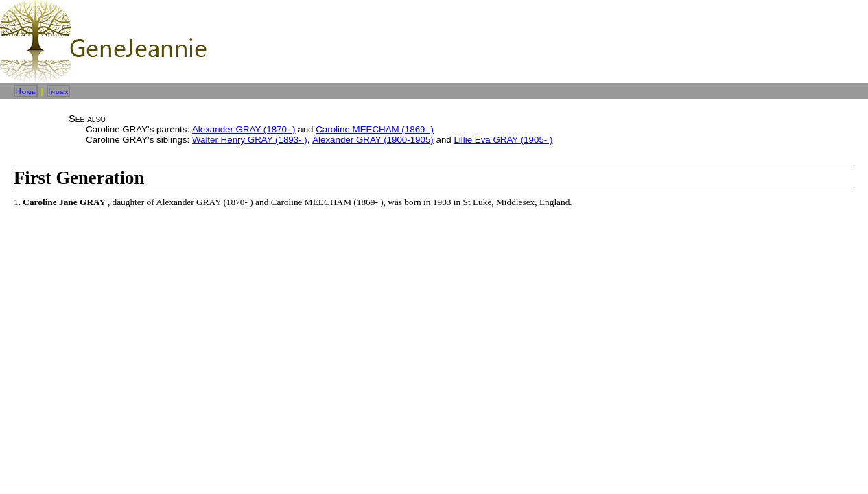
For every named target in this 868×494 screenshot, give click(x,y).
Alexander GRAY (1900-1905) (373, 140)
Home (26, 91)
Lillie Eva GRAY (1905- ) (503, 140)
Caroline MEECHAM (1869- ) (375, 129)
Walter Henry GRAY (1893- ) (250, 140)
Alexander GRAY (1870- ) (244, 129)
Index (59, 91)
